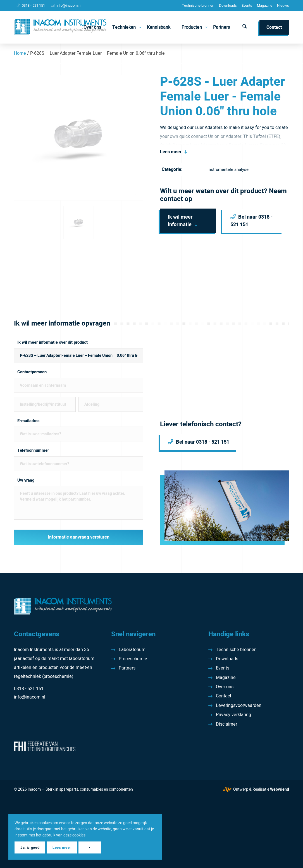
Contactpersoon (32, 372)
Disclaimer (226, 724)
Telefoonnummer (33, 450)
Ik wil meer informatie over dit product (53, 342)
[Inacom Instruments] (60, 27)
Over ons (225, 687)
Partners (127, 668)
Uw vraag (26, 480)
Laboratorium (132, 650)
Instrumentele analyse (228, 169)
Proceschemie (133, 659)
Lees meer (171, 152)
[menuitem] (198, 6)
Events (247, 5)
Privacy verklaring (233, 715)
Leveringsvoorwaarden (239, 706)
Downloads (228, 5)
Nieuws (283, 5)
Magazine (265, 5)
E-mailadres (28, 421)
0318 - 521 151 (33, 5)
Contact (224, 696)
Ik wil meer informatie (180, 221)
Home (20, 53)
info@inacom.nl (69, 5)
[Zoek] (245, 27)
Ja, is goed (30, 847)
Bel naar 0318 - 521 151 (252, 221)
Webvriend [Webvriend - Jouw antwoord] (280, 789)
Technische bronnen (198, 5)
